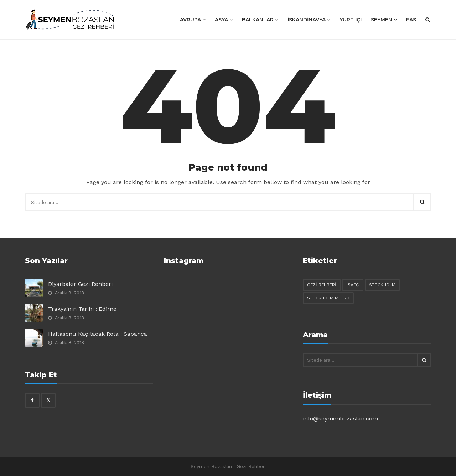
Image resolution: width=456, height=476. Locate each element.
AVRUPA (193, 20)
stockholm (382, 285)
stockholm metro (328, 298)
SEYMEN (384, 20)
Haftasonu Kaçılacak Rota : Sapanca (98, 334)
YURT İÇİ (351, 20)
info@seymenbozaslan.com (340, 419)
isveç (353, 285)
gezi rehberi (322, 285)
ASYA (224, 20)
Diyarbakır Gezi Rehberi (80, 284)
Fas (411, 20)
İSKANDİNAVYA (309, 20)
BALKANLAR (260, 20)
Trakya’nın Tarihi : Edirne (82, 309)
